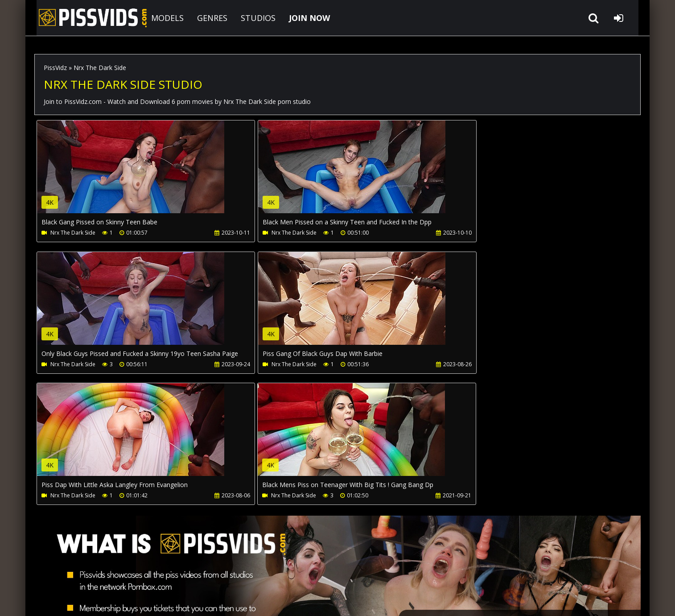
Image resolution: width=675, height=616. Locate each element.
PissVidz (55, 68)
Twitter (287, 574)
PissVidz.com (83, 18)
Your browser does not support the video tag (131, 173)
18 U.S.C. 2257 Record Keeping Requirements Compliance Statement (312, 600)
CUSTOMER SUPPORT (107, 574)
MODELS (160, 18)
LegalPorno (243, 574)
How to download (181, 574)
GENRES (205, 18)
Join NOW (50, 574)
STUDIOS (251, 18)
